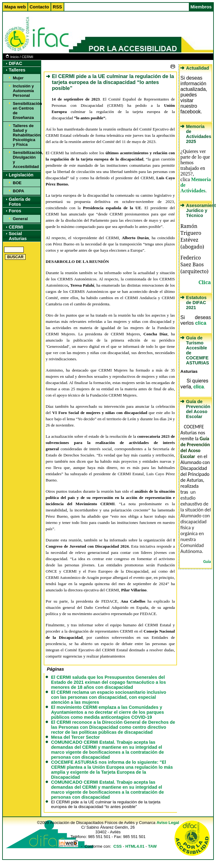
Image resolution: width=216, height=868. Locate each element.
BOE (17, 183)
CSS (118, 846)
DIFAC (15, 63)
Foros (15, 211)
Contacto (39, 7)
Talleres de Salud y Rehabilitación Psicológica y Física (26, 135)
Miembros (201, 7)
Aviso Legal (168, 823)
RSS (57, 7)
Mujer (18, 78)
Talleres (17, 70)
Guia (207, 562)
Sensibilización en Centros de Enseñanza (26, 111)
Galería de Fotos (20, 202)
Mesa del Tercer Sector (75, 737)
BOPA (18, 191)
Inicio (12, 57)
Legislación (21, 175)
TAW (152, 846)
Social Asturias (18, 236)
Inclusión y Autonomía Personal (23, 91)
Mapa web (15, 7)
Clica (205, 282)
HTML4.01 (135, 846)
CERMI (27, 57)
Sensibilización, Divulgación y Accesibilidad (26, 160)
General (20, 219)
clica (201, 323)
